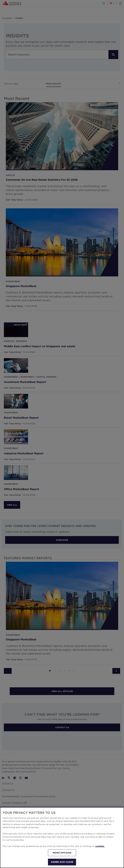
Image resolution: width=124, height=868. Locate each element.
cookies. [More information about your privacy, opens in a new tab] (100, 846)
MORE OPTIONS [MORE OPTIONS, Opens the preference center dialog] (62, 853)
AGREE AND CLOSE (62, 862)
